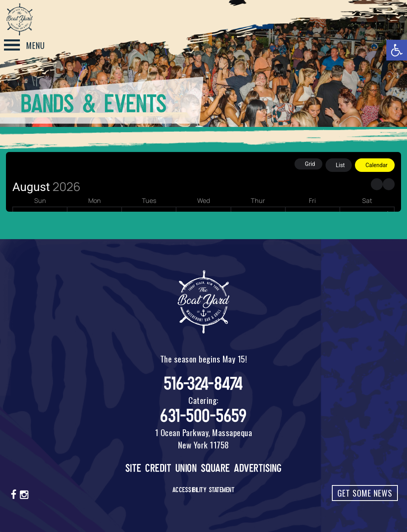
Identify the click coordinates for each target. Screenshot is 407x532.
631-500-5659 (203, 416)
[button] (397, 50)
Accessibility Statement (204, 490)
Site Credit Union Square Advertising (204, 468)
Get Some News (365, 493)
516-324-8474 (204, 384)
